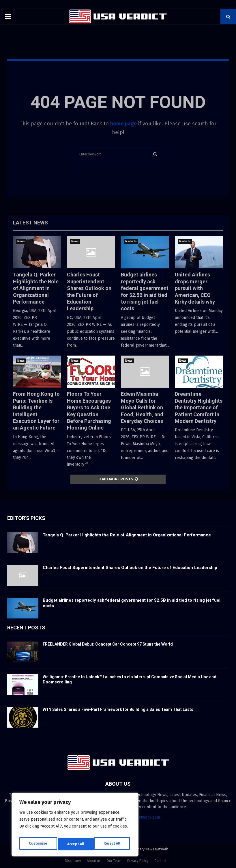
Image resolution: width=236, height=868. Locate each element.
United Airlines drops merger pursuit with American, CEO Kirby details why (195, 288)
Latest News (30, 223)
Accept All (113, 844)
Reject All (76, 844)
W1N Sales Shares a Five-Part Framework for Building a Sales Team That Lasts (118, 709)
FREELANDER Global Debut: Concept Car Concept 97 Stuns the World (108, 644)
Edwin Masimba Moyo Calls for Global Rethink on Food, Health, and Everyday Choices (142, 407)
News (21, 241)
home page (123, 124)
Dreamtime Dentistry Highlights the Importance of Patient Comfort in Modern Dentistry (199, 407)
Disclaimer (73, 861)
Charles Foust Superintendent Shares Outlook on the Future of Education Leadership (130, 568)
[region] (75, 826)
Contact (160, 861)
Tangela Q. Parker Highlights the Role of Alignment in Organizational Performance (36, 288)
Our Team (114, 861)
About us (94, 861)
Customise (38, 844)
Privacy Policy (138, 861)
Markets (131, 241)
